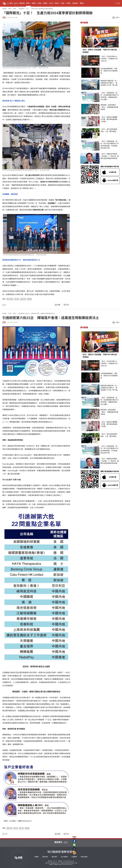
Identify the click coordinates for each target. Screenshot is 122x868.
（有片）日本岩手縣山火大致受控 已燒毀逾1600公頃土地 (109, 59)
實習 (17, 299)
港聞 (4, 18)
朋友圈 (75, 3)
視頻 (34, 3)
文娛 (62, 3)
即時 (28, 3)
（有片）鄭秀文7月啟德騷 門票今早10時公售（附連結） (99, 51)
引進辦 (10, 828)
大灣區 (23, 299)
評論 (39, 3)
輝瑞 (16, 828)
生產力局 (10, 299)
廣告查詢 (45, 857)
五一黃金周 (20, 3)
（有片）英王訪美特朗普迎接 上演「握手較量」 (109, 130)
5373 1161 (55, 861)
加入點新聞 (64, 857)
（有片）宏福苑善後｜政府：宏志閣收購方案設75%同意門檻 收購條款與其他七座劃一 (110, 96)
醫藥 (22, 828)
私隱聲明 (74, 857)
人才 (30, 299)
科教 (68, 3)
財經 (57, 3)
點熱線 (37, 857)
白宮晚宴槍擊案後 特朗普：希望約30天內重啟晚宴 (109, 71)
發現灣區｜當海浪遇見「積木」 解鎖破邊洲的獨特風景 (109, 107)
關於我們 (54, 857)
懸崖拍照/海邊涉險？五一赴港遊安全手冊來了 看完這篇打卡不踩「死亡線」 (110, 83)
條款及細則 (84, 857)
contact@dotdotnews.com (69, 861)
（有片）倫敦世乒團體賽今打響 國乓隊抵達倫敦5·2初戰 (109, 119)
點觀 (45, 3)
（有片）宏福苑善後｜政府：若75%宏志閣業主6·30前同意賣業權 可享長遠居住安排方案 (109, 145)
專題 (81, 3)
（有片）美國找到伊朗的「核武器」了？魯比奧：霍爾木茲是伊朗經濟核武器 (110, 156)
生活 (51, 3)
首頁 (11, 3)
